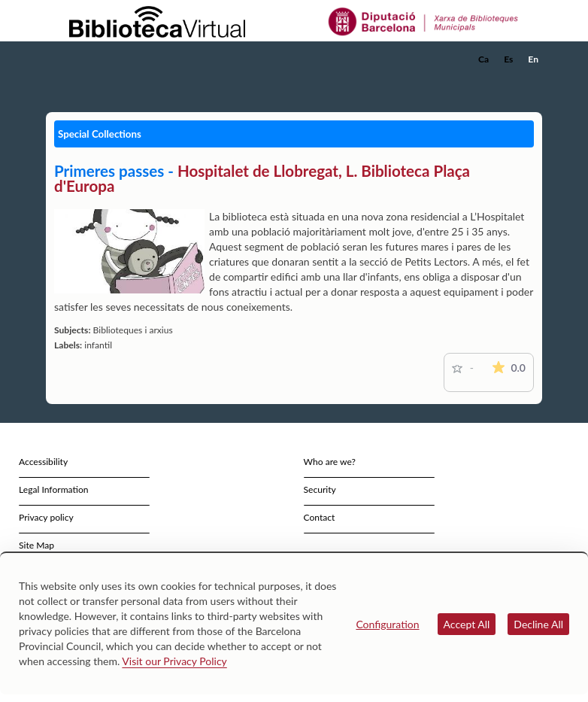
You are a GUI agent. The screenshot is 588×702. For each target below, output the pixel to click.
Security (320, 489)
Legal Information (54, 489)
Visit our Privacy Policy (174, 661)
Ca (483, 59)
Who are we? (330, 462)
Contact (320, 517)
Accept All (467, 624)
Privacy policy (46, 517)
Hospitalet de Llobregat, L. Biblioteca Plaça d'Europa (262, 178)
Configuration (387, 624)
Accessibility (43, 462)
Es (508, 59)
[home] (106, 59)
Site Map (36, 545)
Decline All (538, 624)
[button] (534, 80)
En (533, 59)
